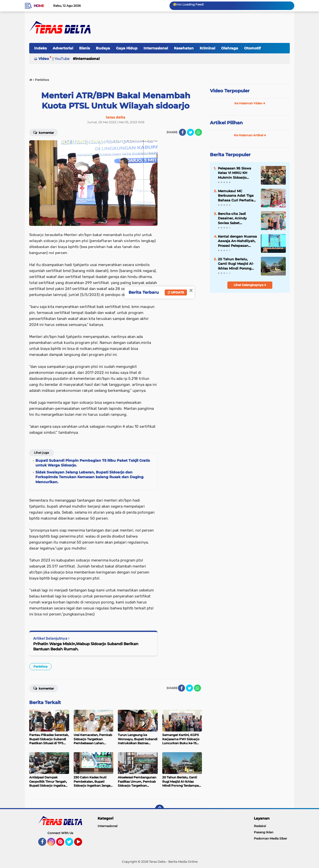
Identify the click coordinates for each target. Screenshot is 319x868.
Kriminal (207, 48)
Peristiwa (40, 666)
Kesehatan (184, 48)
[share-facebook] (182, 132)
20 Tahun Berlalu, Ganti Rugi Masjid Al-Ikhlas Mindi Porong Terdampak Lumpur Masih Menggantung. (236, 264)
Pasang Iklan (264, 832)
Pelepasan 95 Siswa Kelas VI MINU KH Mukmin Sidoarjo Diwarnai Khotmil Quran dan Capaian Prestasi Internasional (236, 173)
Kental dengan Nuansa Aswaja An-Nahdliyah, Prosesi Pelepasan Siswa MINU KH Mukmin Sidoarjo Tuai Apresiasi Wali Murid (237, 241)
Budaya (103, 48)
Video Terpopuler (230, 91)
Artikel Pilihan (226, 123)
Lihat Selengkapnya (250, 285)
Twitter (71, 844)
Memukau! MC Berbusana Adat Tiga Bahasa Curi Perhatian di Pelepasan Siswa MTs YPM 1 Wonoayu (237, 196)
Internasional (156, 48)
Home (39, 6)
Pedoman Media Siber (270, 838)
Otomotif (252, 48)
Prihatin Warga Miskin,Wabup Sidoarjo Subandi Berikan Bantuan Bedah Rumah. (86, 646)
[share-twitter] (190, 132)
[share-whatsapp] (198, 132)
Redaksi (260, 826)
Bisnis (84, 48)
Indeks (40, 48)
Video (44, 59)
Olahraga (230, 48)
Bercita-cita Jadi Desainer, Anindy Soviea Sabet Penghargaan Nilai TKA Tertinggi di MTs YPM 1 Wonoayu (235, 218)
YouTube (62, 59)
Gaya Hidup (127, 48)
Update (176, 292)
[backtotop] (159, 809)
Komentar (44, 132)
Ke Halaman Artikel (250, 135)
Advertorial (63, 48)
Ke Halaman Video (250, 103)
